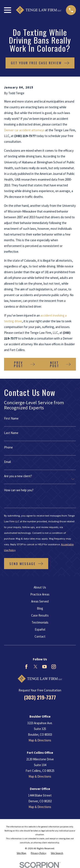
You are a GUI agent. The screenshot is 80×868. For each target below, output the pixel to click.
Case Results (40, 615)
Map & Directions (40, 740)
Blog (40, 608)
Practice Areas (40, 594)
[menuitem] (21, 853)
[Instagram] (54, 667)
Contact (40, 636)
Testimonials (40, 622)
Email (7, 462)
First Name (11, 418)
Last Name (11, 433)
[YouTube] (44, 667)
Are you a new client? (18, 476)
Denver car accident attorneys (24, 130)
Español (40, 629)
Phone (8, 447)
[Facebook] (26, 667)
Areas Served (40, 601)
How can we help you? (19, 490)
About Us (40, 587)
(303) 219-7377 (40, 697)
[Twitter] (36, 667)
